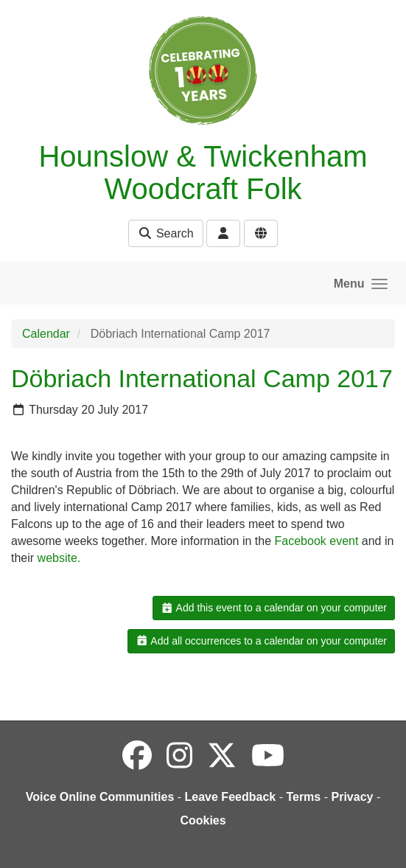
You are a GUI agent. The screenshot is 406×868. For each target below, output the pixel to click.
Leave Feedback (231, 797)
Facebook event (317, 541)
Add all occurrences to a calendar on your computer (261, 641)
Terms (303, 797)
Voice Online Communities (100, 797)
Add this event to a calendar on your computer (274, 608)
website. (59, 558)
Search (165, 233)
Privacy (352, 797)
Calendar (46, 334)
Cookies (203, 820)
